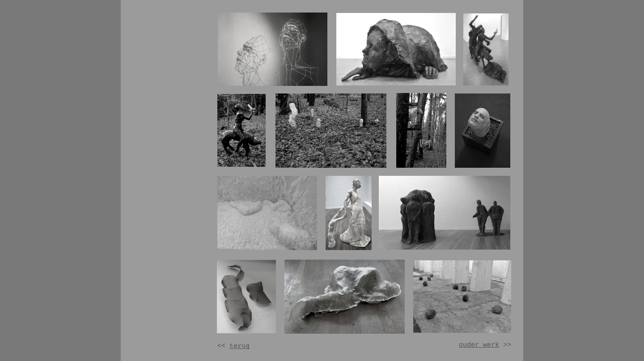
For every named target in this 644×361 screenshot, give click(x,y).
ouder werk (479, 345)
